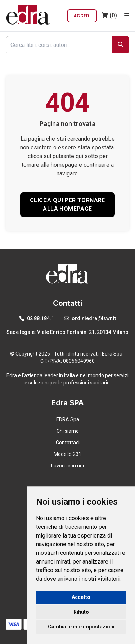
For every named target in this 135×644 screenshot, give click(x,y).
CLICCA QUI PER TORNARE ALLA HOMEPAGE (67, 204)
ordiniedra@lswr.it (90, 318)
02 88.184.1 (37, 318)
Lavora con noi (67, 466)
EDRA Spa (68, 419)
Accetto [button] (81, 597)
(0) (109, 15)
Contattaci (68, 443)
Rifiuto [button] (81, 612)
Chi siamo (68, 431)
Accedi (82, 16)
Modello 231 (67, 454)
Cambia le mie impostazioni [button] (81, 627)
